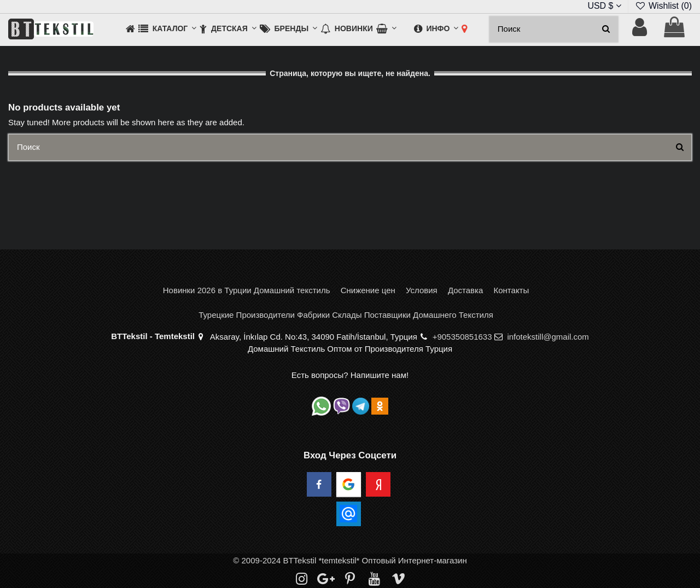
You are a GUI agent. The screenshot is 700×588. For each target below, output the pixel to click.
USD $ (604, 6)
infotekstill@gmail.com (548, 337)
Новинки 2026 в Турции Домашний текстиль (247, 290)
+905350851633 (462, 337)
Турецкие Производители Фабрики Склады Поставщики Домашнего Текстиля (346, 315)
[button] (167, 29)
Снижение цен (368, 290)
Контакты (511, 290)
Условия (422, 290)
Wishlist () (663, 6)
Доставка (465, 290)
